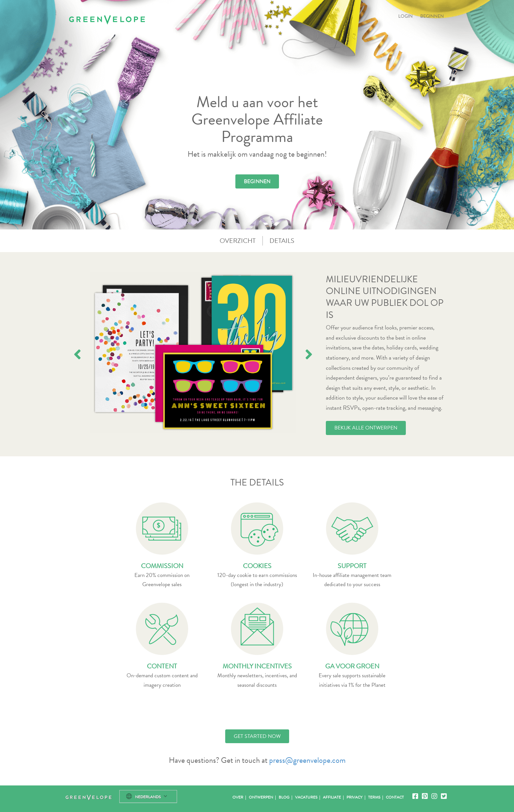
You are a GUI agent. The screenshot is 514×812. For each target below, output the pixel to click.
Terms (374, 797)
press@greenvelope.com (307, 760)
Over (238, 797)
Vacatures (306, 797)
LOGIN (405, 16)
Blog (284, 797)
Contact (395, 797)
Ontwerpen (261, 797)
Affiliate (332, 797)
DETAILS (282, 241)
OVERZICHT (238, 241)
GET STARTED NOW (257, 736)
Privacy (355, 797)
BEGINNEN (432, 16)
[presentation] (77, 354)
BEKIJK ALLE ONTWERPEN (366, 428)
